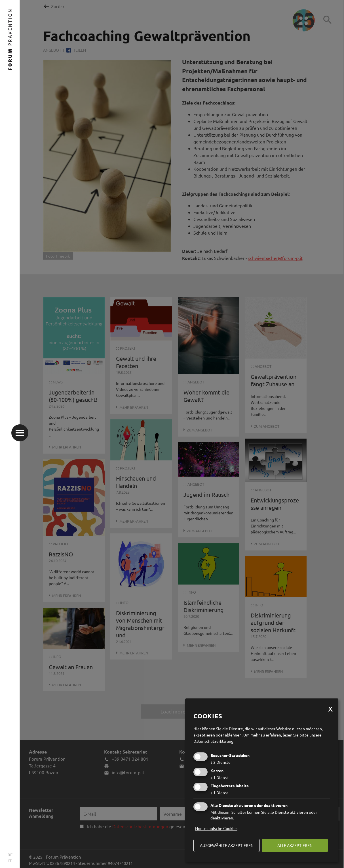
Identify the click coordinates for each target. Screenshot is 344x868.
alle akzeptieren (295, 845)
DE (10, 855)
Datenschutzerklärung (213, 741)
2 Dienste (220, 762)
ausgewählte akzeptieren (227, 845)
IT (10, 861)
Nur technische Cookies (216, 828)
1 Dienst (219, 777)
